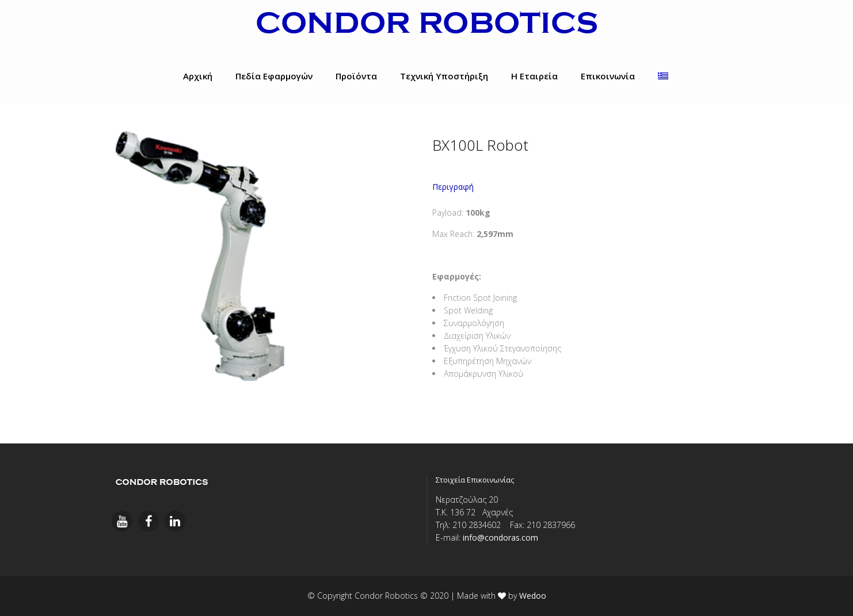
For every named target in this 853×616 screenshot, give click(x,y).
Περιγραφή (453, 187)
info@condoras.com (500, 537)
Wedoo (533, 596)
